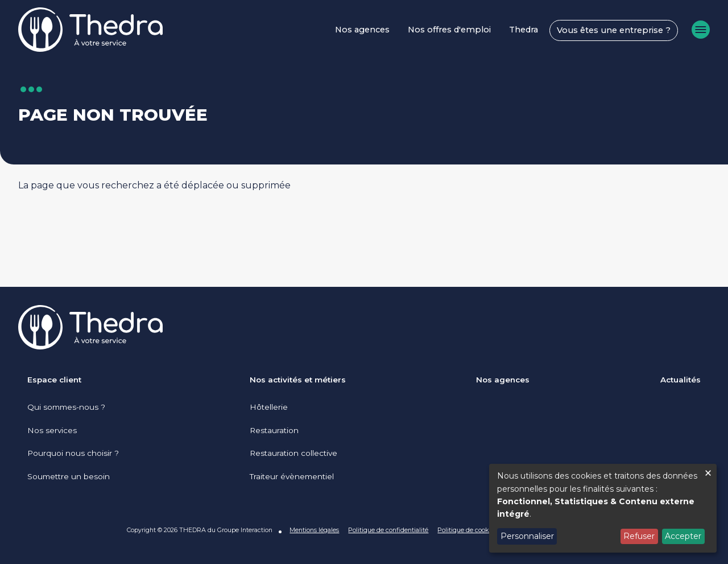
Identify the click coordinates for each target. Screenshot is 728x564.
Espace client (54, 380)
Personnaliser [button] (527, 536)
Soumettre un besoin (69, 476)
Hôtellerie (269, 407)
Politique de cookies (467, 530)
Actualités (681, 380)
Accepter (683, 536)
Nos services (52, 430)
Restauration (274, 430)
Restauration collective (293, 453)
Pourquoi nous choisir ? (73, 453)
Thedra (524, 30)
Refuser (639, 536)
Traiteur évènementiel (292, 476)
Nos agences (362, 30)
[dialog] (603, 508)
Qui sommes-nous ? (66, 407)
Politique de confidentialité (388, 530)
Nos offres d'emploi (449, 30)
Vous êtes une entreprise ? (614, 30)
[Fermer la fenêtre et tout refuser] (708, 471)
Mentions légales (314, 530)
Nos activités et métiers (298, 380)
